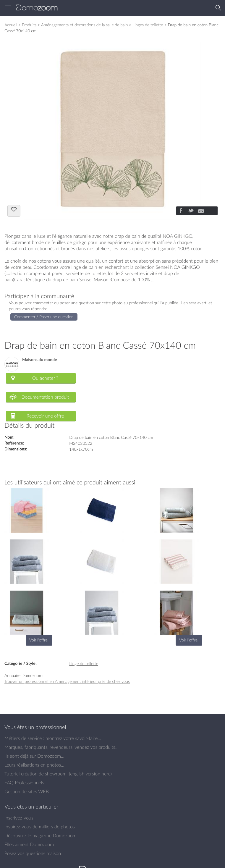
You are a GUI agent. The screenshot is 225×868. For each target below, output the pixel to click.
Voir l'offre (38, 640)
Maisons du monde (40, 360)
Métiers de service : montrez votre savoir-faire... (53, 738)
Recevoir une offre (45, 416)
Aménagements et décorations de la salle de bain (85, 25)
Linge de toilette (84, 663)
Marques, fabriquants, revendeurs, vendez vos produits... (61, 747)
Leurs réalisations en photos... (34, 765)
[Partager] (181, 211)
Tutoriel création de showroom (35, 774)
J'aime (14, 210)
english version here (90, 774)
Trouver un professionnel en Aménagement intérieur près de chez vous (67, 681)
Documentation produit (45, 397)
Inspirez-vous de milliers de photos (40, 827)
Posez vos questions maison (33, 853)
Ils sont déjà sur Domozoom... (34, 756)
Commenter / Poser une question (44, 317)
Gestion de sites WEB (27, 791)
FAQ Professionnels (24, 783)
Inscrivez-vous (19, 818)
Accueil (11, 25)
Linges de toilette (148, 25)
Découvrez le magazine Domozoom (41, 835)
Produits (29, 25)
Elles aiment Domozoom (29, 844)
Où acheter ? (45, 378)
